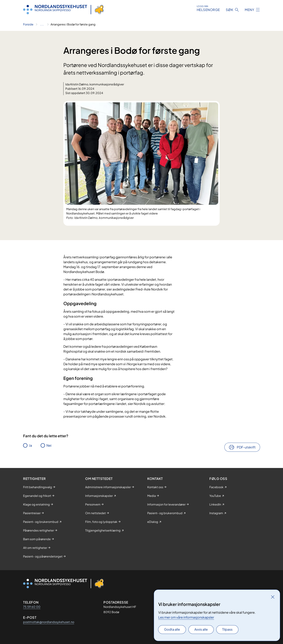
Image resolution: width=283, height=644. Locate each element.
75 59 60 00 (32, 607)
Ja (30, 445)
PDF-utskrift (246, 447)
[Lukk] (273, 597)
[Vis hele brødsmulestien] (42, 24)
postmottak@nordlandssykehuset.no (49, 622)
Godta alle (172, 629)
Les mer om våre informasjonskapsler (186, 617)
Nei (49, 445)
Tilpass (227, 629)
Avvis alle (201, 629)
